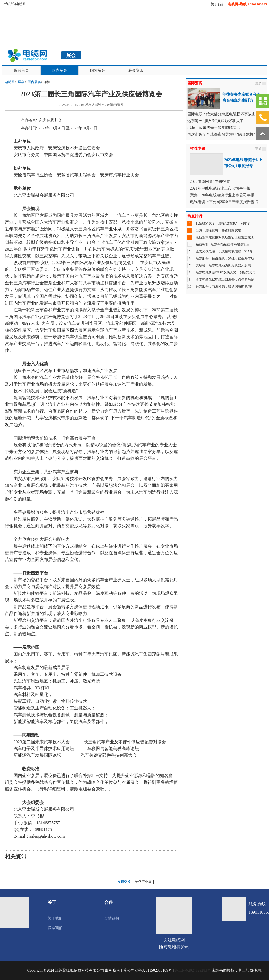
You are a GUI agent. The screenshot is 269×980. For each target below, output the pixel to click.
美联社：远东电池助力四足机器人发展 (223, 265)
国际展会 (98, 70)
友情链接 (112, 918)
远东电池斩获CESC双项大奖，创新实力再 (226, 272)
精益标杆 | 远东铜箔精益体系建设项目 (223, 244)
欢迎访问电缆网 (14, 4)
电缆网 (10, 82)
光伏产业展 (143, 882)
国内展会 (59, 70)
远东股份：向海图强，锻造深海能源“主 (224, 286)
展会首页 (21, 70)
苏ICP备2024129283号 (193, 970)
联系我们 (55, 928)
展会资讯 (136, 70)
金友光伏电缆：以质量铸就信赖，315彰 (224, 251)
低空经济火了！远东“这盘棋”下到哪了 (223, 223)
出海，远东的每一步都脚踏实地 (218, 230)
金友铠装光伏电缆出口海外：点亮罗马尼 (225, 279)
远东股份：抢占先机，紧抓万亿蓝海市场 (225, 258)
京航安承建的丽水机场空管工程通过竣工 (225, 237)
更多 (258, 83)
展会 (21, 82)
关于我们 (218, 4)
